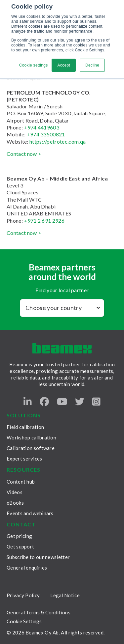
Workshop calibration (31, 437)
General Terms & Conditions (39, 612)
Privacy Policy (23, 595)
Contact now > (24, 154)
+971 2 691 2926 (44, 221)
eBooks (15, 503)
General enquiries (27, 568)
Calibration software (31, 448)
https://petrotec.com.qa (58, 141)
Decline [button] (92, 65)
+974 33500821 (45, 134)
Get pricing (19, 536)
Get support (20, 546)
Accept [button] (64, 65)
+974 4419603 (41, 127)
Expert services (24, 459)
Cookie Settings (24, 621)
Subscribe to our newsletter (38, 557)
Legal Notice (65, 595)
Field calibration (25, 427)
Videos (15, 492)
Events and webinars (30, 513)
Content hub (21, 482)
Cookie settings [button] (34, 65)
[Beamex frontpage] (62, 348)
